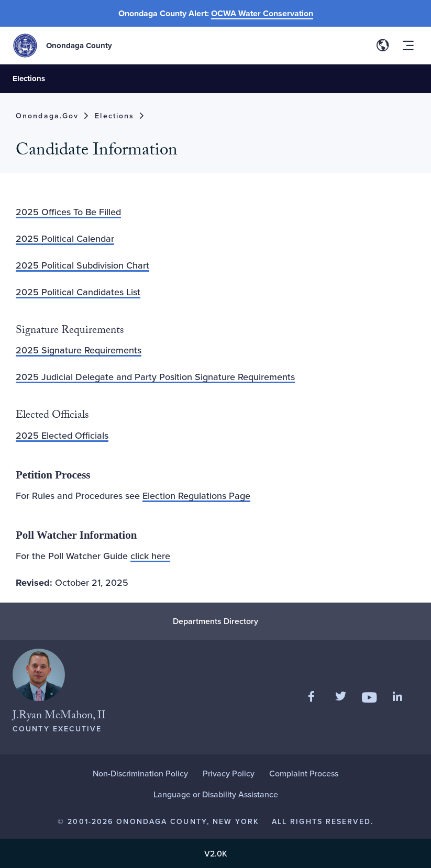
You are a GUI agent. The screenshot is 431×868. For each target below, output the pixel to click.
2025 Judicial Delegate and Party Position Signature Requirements (155, 377)
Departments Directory (216, 621)
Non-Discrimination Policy (140, 773)
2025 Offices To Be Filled (68, 212)
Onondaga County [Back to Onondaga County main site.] (79, 46)
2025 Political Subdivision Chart (82, 265)
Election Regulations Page (196, 496)
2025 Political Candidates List (78, 292)
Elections (29, 79)
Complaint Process (304, 773)
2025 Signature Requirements (79, 350)
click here (150, 556)
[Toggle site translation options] (383, 46)
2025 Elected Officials (62, 435)
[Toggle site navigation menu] (408, 46)
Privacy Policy (229, 773)
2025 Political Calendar (65, 238)
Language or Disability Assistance (216, 794)
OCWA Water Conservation (262, 13)
